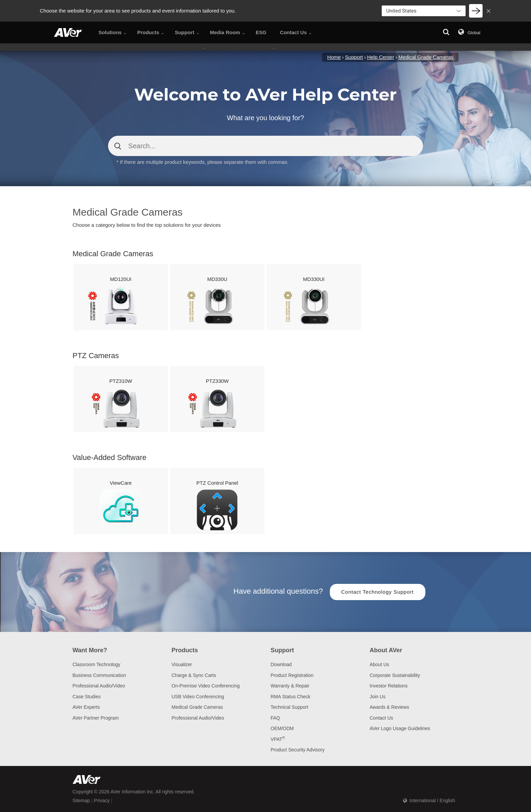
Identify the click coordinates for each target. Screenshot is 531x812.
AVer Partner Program (96, 718)
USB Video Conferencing (198, 697)
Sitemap (81, 800)
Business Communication (99, 675)
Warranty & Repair (290, 686)
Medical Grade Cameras (197, 707)
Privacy (102, 800)
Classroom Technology (96, 664)
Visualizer (182, 664)
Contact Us (381, 718)
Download (281, 664)
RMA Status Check (291, 697)
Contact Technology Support (378, 592)
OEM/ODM (282, 728)
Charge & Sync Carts (194, 675)
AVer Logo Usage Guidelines (400, 728)
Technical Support (289, 707)
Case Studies (87, 697)
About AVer (386, 650)
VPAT (278, 739)
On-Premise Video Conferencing (206, 686)
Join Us (378, 697)
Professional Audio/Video (99, 686)
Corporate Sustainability (395, 675)
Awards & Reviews (389, 707)
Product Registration (292, 675)
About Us (380, 664)
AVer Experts (86, 707)
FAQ (275, 718)
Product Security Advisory (298, 750)
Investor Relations (389, 686)
